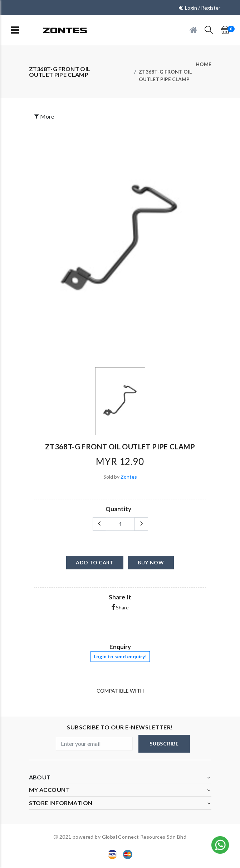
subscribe (164, 744)
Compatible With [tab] (120, 691)
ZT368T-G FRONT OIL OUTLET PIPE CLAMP (165, 75)
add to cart (95, 562)
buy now (151, 562)
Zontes (129, 477)
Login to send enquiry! (120, 656)
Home (204, 64)
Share (120, 607)
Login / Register (203, 8)
